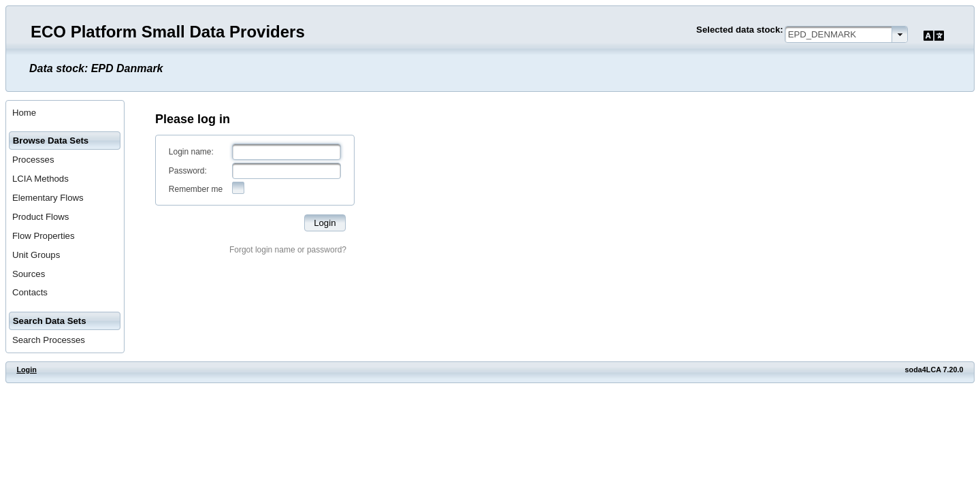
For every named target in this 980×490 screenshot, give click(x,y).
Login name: (191, 152)
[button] (325, 223)
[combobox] (846, 34)
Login (26, 370)
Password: (188, 171)
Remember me (196, 189)
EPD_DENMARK (822, 34)
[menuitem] (65, 113)
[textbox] (287, 152)
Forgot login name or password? (288, 250)
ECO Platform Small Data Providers (168, 32)
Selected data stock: (740, 30)
